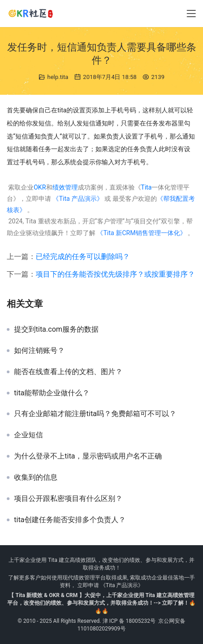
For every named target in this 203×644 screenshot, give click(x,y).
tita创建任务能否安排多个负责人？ (70, 520)
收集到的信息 (36, 477)
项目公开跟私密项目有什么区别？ (68, 499)
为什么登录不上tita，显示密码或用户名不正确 (88, 456)
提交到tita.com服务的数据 (56, 329)
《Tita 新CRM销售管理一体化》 (142, 233)
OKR (40, 187)
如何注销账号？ (39, 351)
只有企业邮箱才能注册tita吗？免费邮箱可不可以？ (95, 414)
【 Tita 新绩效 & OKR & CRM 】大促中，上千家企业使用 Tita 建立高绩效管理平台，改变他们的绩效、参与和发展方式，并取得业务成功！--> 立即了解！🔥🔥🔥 (102, 603)
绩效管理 (65, 187)
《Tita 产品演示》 (77, 199)
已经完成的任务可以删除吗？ (83, 257)
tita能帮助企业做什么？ (52, 393)
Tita (146, 187)
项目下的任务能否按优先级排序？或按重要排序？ (115, 274)
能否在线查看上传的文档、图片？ (68, 372)
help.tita (58, 77)
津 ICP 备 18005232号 (129, 621)
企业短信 (28, 435)
